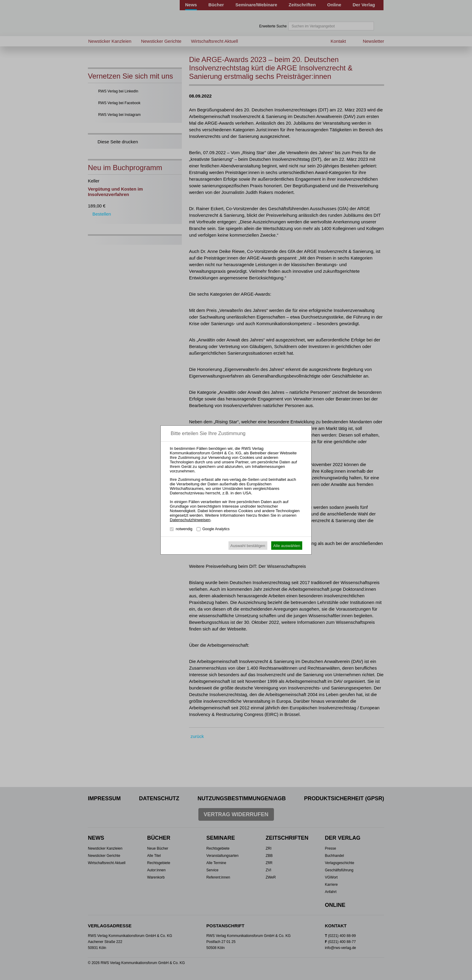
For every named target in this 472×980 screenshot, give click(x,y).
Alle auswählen (287, 546)
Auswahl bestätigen (248, 546)
